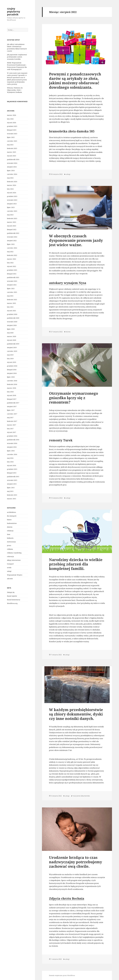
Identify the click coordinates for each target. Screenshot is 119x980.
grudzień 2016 (12, 436)
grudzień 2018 (12, 366)
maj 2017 (10, 418)
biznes (9, 520)
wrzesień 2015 (12, 480)
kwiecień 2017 (12, 421)
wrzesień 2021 (12, 281)
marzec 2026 (12, 115)
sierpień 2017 (12, 406)
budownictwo (12, 523)
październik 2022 (13, 233)
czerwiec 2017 (12, 414)
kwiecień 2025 (12, 148)
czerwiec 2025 (12, 141)
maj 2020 (10, 333)
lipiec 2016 (11, 451)
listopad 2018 (12, 370)
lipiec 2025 (11, 137)
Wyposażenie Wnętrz (15, 575)
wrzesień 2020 (12, 322)
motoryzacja (11, 542)
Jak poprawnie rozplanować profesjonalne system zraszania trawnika (17, 57)
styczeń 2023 (12, 226)
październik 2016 (13, 440)
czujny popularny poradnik (14, 11)
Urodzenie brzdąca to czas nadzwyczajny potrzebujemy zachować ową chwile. (76, 862)
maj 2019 (10, 355)
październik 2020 (13, 318)
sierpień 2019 (12, 347)
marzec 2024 (12, 185)
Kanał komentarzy (14, 600)
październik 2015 (13, 477)
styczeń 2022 (12, 266)
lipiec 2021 (11, 288)
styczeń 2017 (12, 432)
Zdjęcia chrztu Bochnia (67, 898)
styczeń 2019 (12, 362)
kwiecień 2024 (12, 182)
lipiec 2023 (11, 207)
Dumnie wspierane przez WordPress (62, 975)
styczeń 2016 (12, 465)
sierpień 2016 (12, 447)
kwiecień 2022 (12, 255)
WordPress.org (12, 603)
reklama (10, 549)
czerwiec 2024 (12, 174)
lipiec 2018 (11, 377)
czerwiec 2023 (12, 211)
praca (9, 545)
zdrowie (10, 579)
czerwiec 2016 (12, 454)
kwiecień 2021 (12, 300)
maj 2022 (10, 252)
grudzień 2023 (12, 196)
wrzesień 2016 (12, 443)
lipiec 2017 (11, 410)
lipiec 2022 (11, 244)
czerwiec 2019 (12, 351)
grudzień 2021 (12, 270)
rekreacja (10, 556)
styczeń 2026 (12, 123)
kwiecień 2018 (12, 384)
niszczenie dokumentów (81, 796)
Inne (9, 534)
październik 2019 (13, 344)
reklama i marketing (14, 553)
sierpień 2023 (12, 204)
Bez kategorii (12, 516)
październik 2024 (13, 159)
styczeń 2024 (12, 193)
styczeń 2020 (12, 340)
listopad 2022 (12, 229)
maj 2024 (10, 178)
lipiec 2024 (11, 170)
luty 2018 (10, 392)
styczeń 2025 (12, 156)
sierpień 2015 (12, 484)
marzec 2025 (12, 152)
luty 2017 (10, 429)
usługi (9, 571)
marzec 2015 (12, 499)
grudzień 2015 (12, 469)
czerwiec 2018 (12, 381)
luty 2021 (10, 307)
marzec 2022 (12, 259)
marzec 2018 (12, 388)
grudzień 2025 (12, 126)
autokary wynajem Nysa (68, 283)
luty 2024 (10, 189)
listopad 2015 (12, 473)
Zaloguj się (11, 592)
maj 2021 (10, 296)
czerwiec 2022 (12, 248)
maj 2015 (10, 491)
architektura (11, 512)
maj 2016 (10, 458)
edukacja (10, 531)
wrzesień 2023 (12, 200)
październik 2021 (13, 277)
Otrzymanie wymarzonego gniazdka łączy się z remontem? (74, 398)
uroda (9, 568)
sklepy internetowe (14, 560)
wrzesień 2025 (12, 134)
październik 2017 (13, 403)
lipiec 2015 (11, 488)
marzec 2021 (12, 303)
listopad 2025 (12, 130)
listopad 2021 (12, 274)
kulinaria (10, 538)
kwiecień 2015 (12, 495)
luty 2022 (10, 263)
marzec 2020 (12, 336)
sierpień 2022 (12, 241)
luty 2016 (10, 462)
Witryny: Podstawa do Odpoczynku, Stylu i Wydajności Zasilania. (15, 90)
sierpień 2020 (12, 325)
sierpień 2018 (12, 373)
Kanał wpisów (12, 596)
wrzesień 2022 (12, 237)
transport (10, 564)
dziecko (10, 527)
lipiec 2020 (11, 329)
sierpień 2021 (12, 285)
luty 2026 (10, 119)
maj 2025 (10, 145)
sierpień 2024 (12, 167)
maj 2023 (10, 215)
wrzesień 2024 (12, 163)
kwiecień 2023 (12, 218)
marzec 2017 (12, 425)
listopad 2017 (12, 399)
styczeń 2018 (12, 395)
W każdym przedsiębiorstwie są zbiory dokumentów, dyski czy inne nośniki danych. (76, 714)
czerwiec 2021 (12, 292)
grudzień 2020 (12, 314)
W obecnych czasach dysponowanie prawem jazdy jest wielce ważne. (76, 240)
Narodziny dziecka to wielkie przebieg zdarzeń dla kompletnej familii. (76, 564)
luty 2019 (10, 359)
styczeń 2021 (12, 311)
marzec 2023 (12, 222)
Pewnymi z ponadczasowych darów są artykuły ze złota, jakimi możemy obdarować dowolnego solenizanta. (75, 81)
